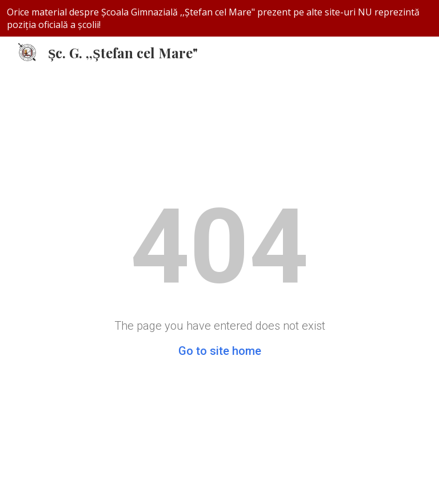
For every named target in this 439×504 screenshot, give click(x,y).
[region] (219, 18)
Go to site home (220, 351)
